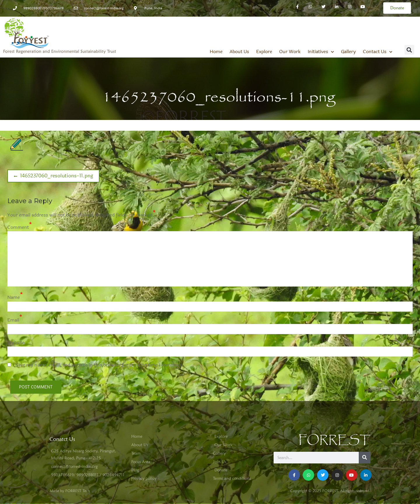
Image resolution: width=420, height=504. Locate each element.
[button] (409, 50)
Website (16, 342)
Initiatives (321, 52)
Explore (264, 52)
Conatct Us (62, 439)
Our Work (290, 52)
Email (13, 320)
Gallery (348, 52)
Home (216, 52)
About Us (239, 52)
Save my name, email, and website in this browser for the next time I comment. (99, 365)
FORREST (334, 440)
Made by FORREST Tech (70, 491)
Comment (18, 227)
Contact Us (378, 52)
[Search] (365, 458)
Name (14, 297)
